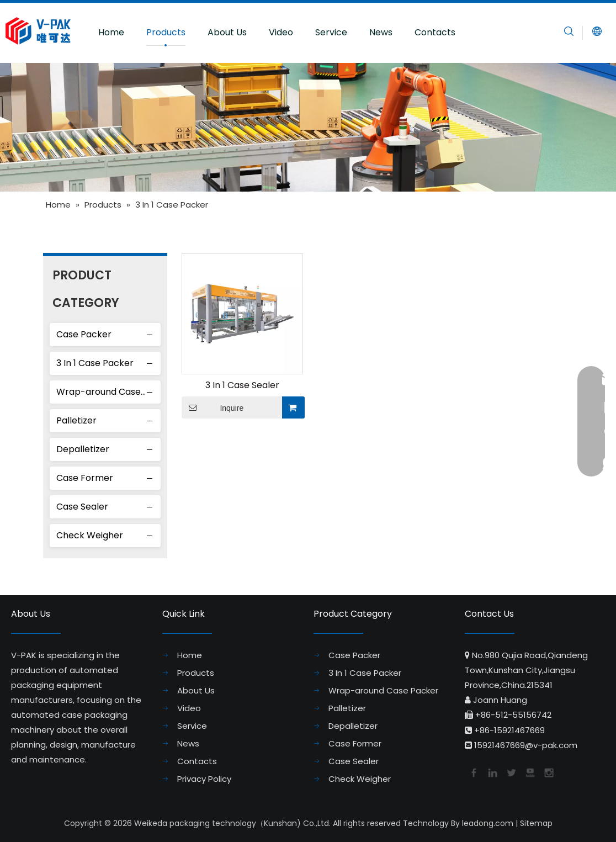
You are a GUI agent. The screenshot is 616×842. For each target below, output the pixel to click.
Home (111, 32)
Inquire (213, 407)
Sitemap (536, 823)
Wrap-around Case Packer (108, 392)
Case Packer (84, 334)
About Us (227, 32)
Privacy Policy (204, 779)
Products (166, 32)
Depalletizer (83, 449)
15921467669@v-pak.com (526, 745)
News (381, 32)
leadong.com (488, 823)
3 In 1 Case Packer (95, 363)
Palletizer (76, 420)
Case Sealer (82, 507)
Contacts (435, 32)
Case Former (85, 478)
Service (331, 32)
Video (281, 32)
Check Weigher (90, 535)
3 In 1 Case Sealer (242, 385)
